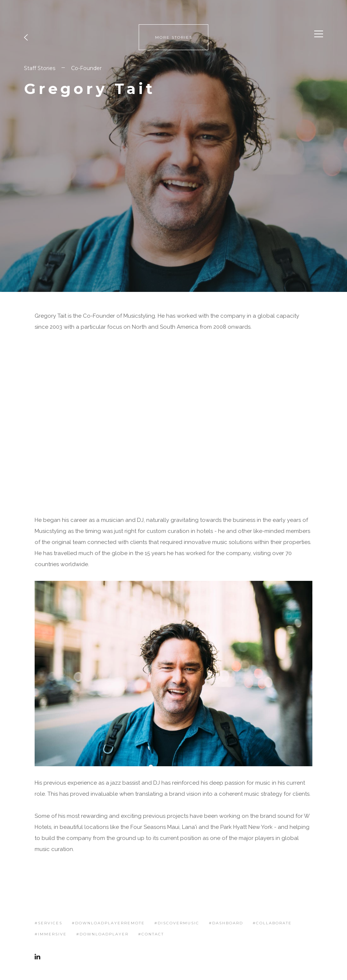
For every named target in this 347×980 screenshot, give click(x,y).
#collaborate (272, 923)
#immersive (51, 934)
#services (48, 923)
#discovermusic (177, 923)
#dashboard (226, 923)
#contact (151, 934)
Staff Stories (40, 68)
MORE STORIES (174, 37)
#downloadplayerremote (108, 923)
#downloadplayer (102, 934)
